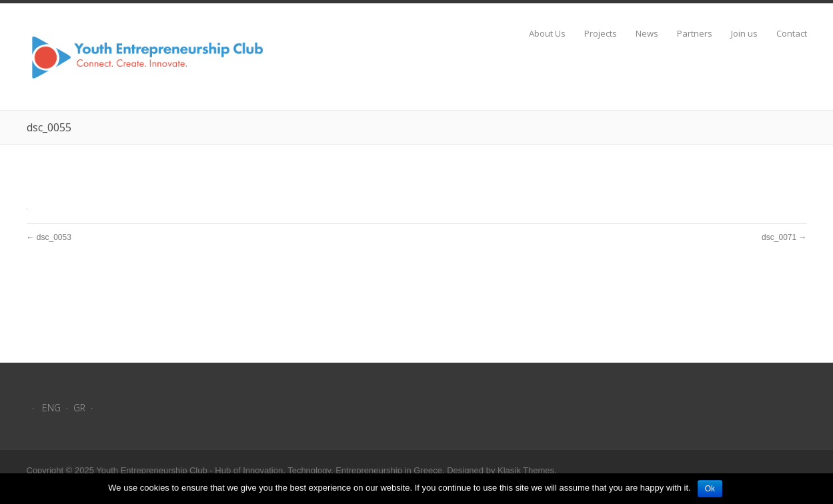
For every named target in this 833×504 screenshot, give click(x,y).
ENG (51, 408)
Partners (695, 34)
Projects (601, 34)
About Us (547, 34)
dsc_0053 (54, 237)
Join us (744, 34)
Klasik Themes (526, 470)
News (647, 34)
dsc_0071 (779, 237)
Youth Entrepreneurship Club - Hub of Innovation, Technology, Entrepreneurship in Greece (269, 470)
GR (79, 408)
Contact (792, 34)
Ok (710, 489)
